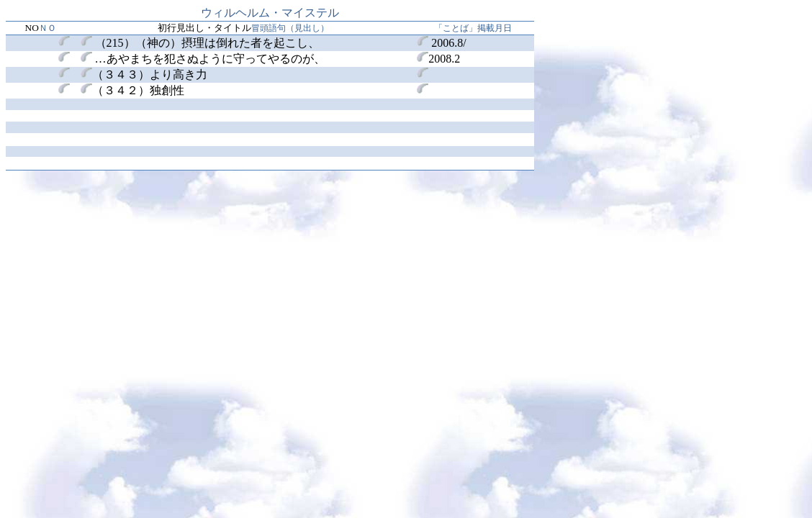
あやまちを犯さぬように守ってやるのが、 (203, 59)
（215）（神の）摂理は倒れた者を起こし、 (207, 43)
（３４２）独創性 (132, 90)
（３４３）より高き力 (150, 74)
